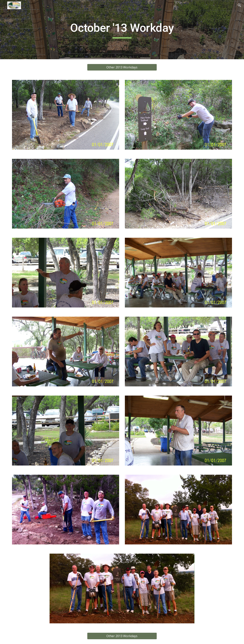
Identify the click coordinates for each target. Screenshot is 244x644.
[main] (122, 30)
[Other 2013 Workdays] (122, 67)
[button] (239, 5)
